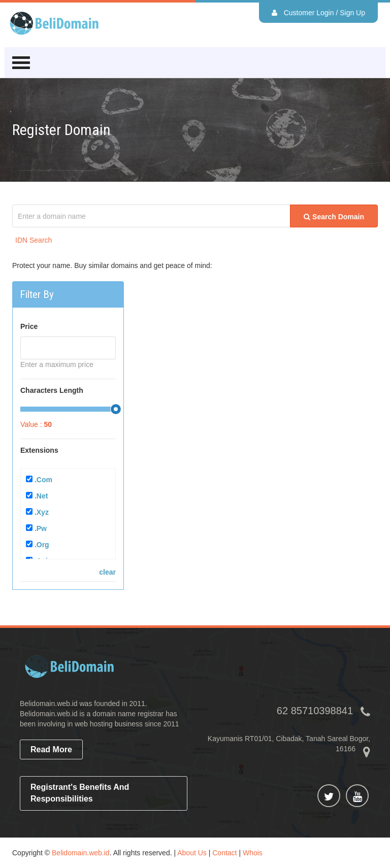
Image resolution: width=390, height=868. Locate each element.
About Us (192, 853)
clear (107, 572)
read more (51, 749)
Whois (253, 853)
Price (29, 326)
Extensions (39, 450)
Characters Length (52, 390)
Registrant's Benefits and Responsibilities (80, 793)
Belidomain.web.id (81, 853)
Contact (224, 853)
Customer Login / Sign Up (318, 13)
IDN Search (34, 240)
